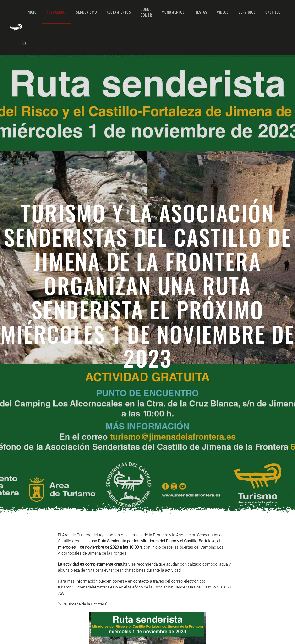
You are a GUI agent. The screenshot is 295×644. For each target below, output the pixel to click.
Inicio (32, 12)
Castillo (273, 12)
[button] (24, 43)
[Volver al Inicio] (16, 28)
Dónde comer (146, 12)
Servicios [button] (247, 12)
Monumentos (173, 12)
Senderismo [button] (87, 12)
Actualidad (56, 12)
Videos (223, 12)
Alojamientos (119, 12)
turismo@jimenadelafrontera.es (86, 587)
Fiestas (201, 12)
